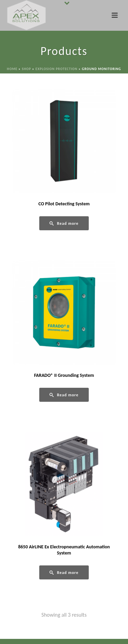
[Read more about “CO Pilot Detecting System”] (64, 223)
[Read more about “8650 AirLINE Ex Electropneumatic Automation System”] (64, 572)
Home (12, 69)
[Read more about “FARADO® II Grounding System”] (64, 395)
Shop (26, 69)
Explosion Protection (56, 69)
